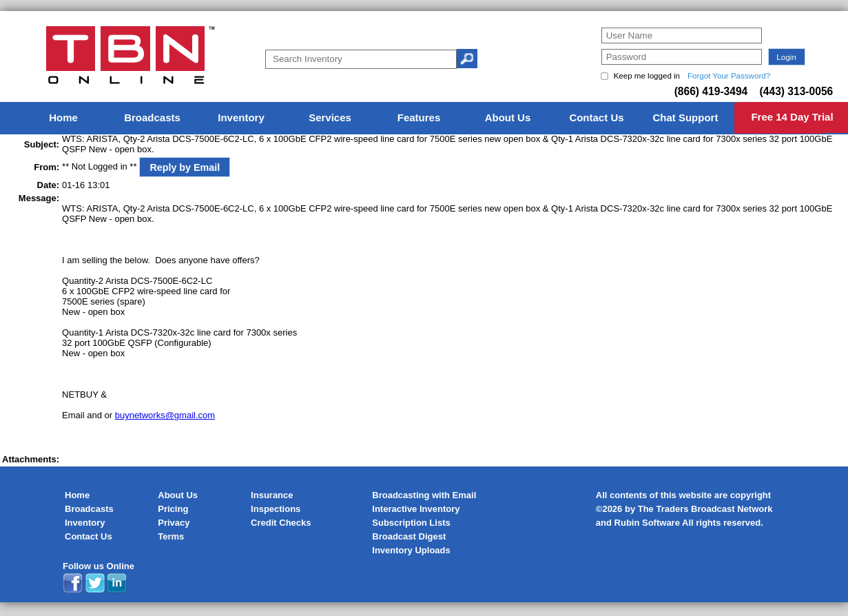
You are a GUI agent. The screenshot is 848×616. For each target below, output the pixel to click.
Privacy (174, 523)
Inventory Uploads (411, 550)
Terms (171, 536)
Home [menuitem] (63, 117)
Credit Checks (281, 523)
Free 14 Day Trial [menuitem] (792, 117)
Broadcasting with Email (424, 495)
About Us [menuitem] (508, 117)
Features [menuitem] (419, 117)
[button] (787, 57)
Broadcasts (89, 509)
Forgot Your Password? (729, 76)
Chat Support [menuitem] (685, 117)
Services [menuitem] (330, 117)
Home (77, 495)
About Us (178, 495)
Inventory (85, 523)
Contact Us (89, 536)
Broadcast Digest (409, 536)
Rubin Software (647, 523)
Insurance (272, 495)
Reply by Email (185, 167)
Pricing (173, 509)
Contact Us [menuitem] (596, 117)
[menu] (424, 118)
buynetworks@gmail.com (165, 415)
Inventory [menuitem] (241, 117)
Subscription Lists (411, 523)
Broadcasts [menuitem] (152, 117)
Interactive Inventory (416, 509)
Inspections (276, 509)
